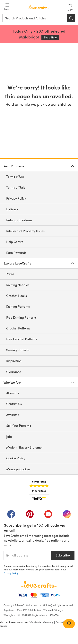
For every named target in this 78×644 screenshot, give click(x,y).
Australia (61, 622)
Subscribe (63, 555)
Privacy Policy (16, 198)
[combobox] (35, 18)
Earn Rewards (16, 253)
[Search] (71, 18)
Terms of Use (15, 177)
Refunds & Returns (19, 220)
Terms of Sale (16, 187)
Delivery (12, 209)
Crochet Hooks (17, 296)
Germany (48, 622)
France (4, 626)
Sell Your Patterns (19, 426)
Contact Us (14, 404)
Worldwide (35, 622)
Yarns (10, 274)
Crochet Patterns (18, 328)
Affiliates (13, 415)
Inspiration (14, 361)
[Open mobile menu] (7, 7)
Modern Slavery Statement (25, 447)
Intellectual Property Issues (25, 231)
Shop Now (51, 37)
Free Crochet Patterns (22, 339)
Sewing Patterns (18, 350)
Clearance (14, 372)
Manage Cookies (18, 469)
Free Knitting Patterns (21, 317)
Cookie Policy (16, 458)
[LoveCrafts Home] (39, 584)
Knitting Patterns (18, 306)
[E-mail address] (27, 555)
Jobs (9, 436)
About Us (13, 393)
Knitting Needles (18, 285)
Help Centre (15, 242)
